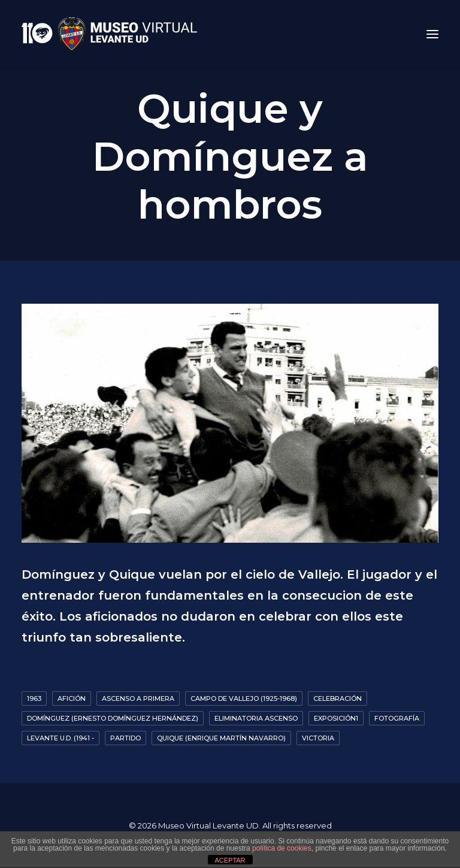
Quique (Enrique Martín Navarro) (221, 738)
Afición (72, 698)
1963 (34, 698)
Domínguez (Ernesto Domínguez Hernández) (113, 718)
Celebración (338, 698)
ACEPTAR (230, 860)
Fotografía (397, 718)
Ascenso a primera (138, 698)
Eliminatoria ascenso (256, 718)
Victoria (318, 738)
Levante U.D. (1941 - (60, 738)
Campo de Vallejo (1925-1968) (244, 698)
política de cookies (282, 848)
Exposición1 (336, 718)
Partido (125, 738)
